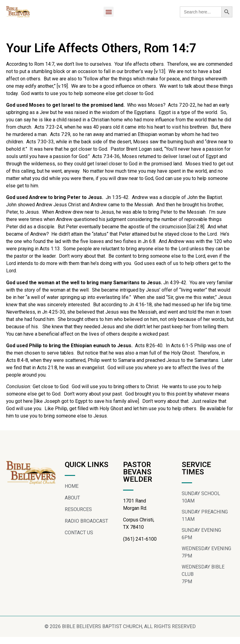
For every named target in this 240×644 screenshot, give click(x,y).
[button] (109, 12)
